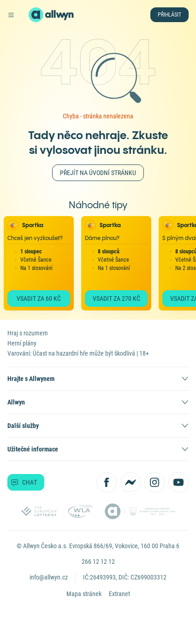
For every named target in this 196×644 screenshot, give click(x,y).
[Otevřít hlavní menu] (11, 15)
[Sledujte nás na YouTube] (178, 482)
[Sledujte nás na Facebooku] (107, 482)
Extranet (119, 594)
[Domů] (36, 15)
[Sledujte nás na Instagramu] (154, 482)
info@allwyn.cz (49, 577)
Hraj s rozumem (28, 333)
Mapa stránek (84, 594)
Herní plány (22, 343)
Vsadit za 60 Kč (39, 299)
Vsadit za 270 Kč (116, 299)
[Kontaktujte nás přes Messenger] (131, 482)
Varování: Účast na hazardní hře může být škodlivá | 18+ (78, 353)
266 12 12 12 (98, 562)
